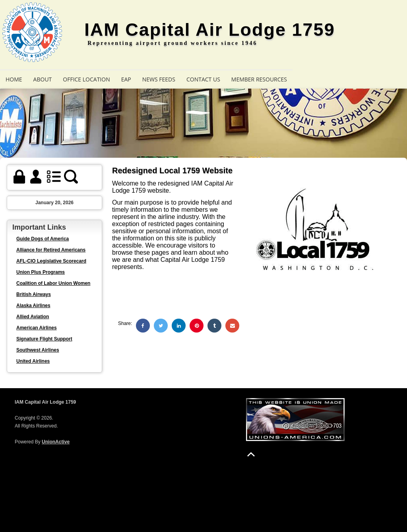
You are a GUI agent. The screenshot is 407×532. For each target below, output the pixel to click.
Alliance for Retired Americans (51, 250)
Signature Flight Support (44, 339)
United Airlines (33, 361)
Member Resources (259, 79)
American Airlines (37, 328)
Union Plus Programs (41, 272)
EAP (126, 79)
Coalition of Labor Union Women (53, 283)
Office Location (86, 79)
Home (14, 79)
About (43, 79)
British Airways (34, 294)
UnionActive (56, 442)
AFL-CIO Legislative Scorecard (51, 261)
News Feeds (159, 79)
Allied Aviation (33, 317)
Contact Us (203, 79)
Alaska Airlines (33, 306)
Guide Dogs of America (43, 239)
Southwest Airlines (38, 350)
